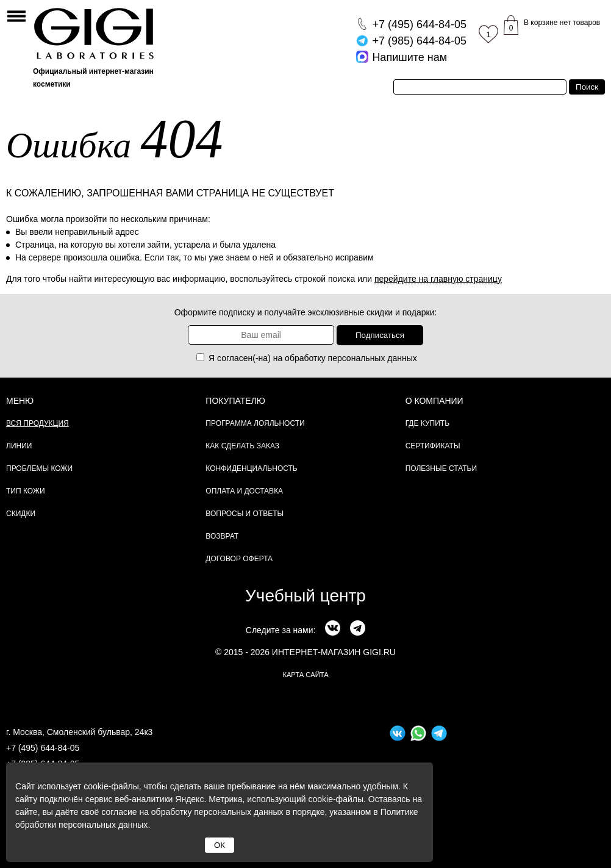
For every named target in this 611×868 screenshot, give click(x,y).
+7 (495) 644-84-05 (43, 748)
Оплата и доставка (244, 491)
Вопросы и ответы (245, 514)
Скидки (21, 514)
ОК (220, 845)
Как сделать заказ (242, 446)
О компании (434, 401)
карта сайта (305, 675)
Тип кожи (26, 491)
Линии (19, 446)
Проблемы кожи (39, 468)
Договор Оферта (239, 559)
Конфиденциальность (251, 468)
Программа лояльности (255, 423)
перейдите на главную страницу (438, 279)
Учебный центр (305, 596)
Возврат (222, 536)
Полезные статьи (441, 468)
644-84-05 (419, 24)
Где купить (427, 423)
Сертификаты (433, 446)
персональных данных (373, 358)
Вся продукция (38, 423)
